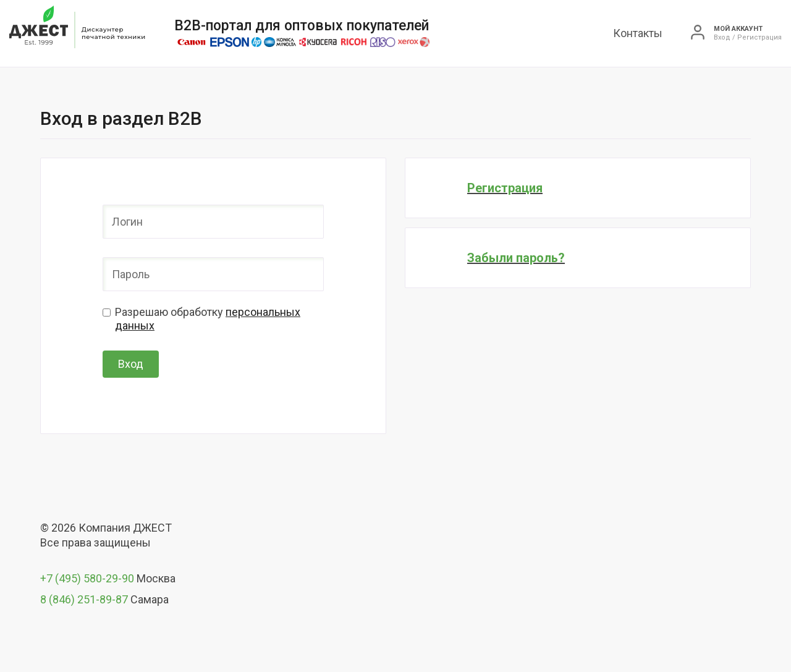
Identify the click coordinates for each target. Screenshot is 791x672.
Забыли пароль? (516, 258)
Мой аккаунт (738, 29)
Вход (722, 38)
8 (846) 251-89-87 (84, 599)
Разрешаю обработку (208, 319)
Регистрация (759, 38)
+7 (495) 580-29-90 (87, 578)
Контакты (638, 33)
